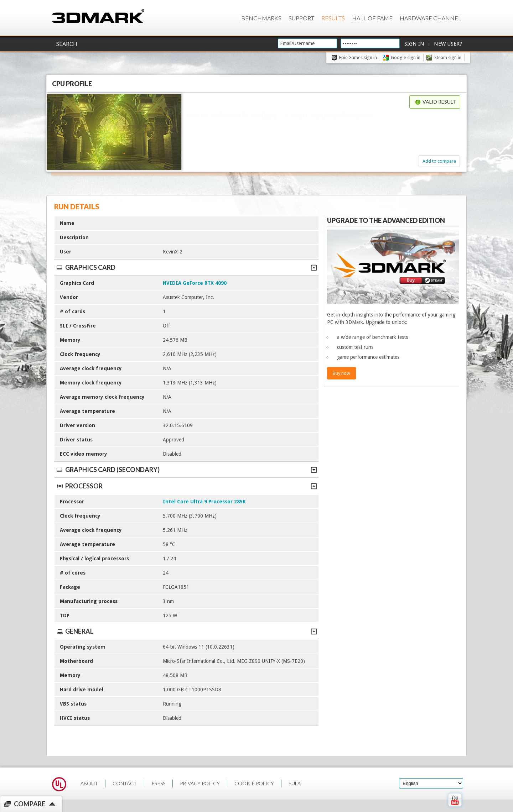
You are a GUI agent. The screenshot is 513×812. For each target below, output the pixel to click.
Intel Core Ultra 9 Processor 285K (204, 502)
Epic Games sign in (358, 57)
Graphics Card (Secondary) (186, 470)
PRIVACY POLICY (200, 783)
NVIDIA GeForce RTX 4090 (195, 283)
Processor (186, 486)
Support (301, 18)
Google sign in (406, 57)
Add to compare (439, 161)
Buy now (341, 373)
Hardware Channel (431, 18)
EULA (295, 783)
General (186, 631)
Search (67, 44)
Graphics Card (186, 267)
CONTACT (125, 783)
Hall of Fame (372, 18)
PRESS (158, 783)
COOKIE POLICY (254, 783)
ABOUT (89, 783)
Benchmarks (261, 18)
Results (333, 18)
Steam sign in (448, 57)
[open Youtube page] (455, 808)
